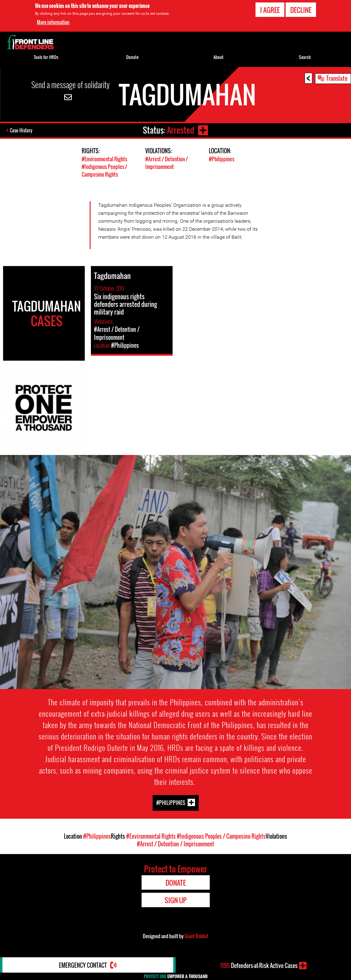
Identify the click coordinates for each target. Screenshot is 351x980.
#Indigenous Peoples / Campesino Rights (104, 171)
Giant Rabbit (196, 936)
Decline (301, 10)
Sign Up (175, 900)
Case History (21, 130)
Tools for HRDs (46, 57)
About (218, 57)
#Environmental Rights (104, 159)
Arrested (181, 130)
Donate (132, 57)
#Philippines (222, 159)
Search (305, 57)
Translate (337, 78)
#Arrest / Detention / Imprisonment (167, 163)
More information (53, 22)
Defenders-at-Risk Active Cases (259, 966)
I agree (270, 10)
